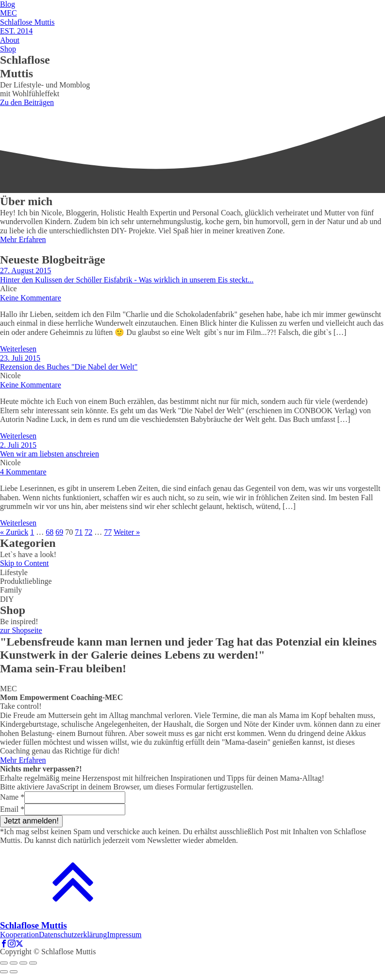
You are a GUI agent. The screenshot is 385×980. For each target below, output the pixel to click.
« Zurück (14, 532)
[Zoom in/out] (33, 963)
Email (12, 809)
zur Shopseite (21, 630)
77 (108, 532)
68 (50, 532)
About (10, 40)
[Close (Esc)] (4, 963)
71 (79, 532)
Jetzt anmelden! (31, 821)
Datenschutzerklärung (73, 935)
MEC (8, 13)
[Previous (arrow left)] (4, 972)
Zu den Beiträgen (27, 102)
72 (88, 532)
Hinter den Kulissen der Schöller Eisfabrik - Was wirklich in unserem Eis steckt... (127, 280)
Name (12, 797)
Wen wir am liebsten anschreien (50, 454)
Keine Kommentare (31, 298)
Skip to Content (24, 563)
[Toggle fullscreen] (23, 963)
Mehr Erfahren (23, 239)
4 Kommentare (23, 472)
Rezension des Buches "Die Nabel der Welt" (69, 367)
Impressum (124, 935)
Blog (8, 4)
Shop (8, 49)
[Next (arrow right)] (14, 972)
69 (59, 532)
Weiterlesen (18, 349)
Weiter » (127, 532)
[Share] (14, 963)
